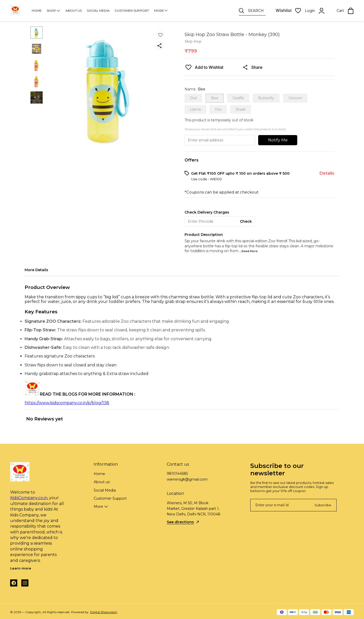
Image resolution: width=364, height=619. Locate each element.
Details (327, 173)
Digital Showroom (104, 612)
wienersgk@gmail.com (187, 479)
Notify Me (278, 140)
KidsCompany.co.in (29, 498)
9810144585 (177, 474)
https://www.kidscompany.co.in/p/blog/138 (67, 403)
